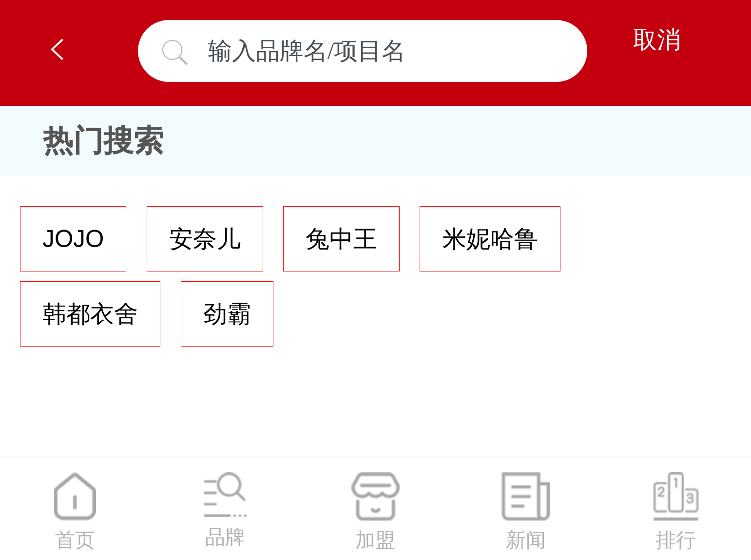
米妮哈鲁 (490, 239)
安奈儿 (205, 239)
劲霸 (227, 314)
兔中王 (341, 239)
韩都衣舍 (90, 314)
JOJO (73, 239)
